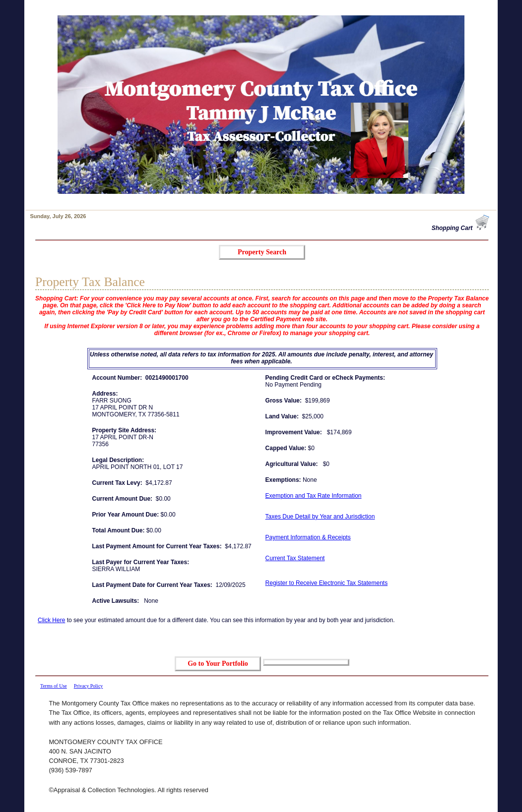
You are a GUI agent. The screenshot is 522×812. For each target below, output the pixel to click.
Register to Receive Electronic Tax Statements (327, 583)
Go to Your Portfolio (218, 664)
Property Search (262, 252)
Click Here (51, 620)
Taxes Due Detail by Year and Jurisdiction (320, 517)
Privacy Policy (89, 686)
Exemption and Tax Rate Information (314, 496)
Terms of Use (54, 686)
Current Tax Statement (295, 558)
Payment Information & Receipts (308, 537)
